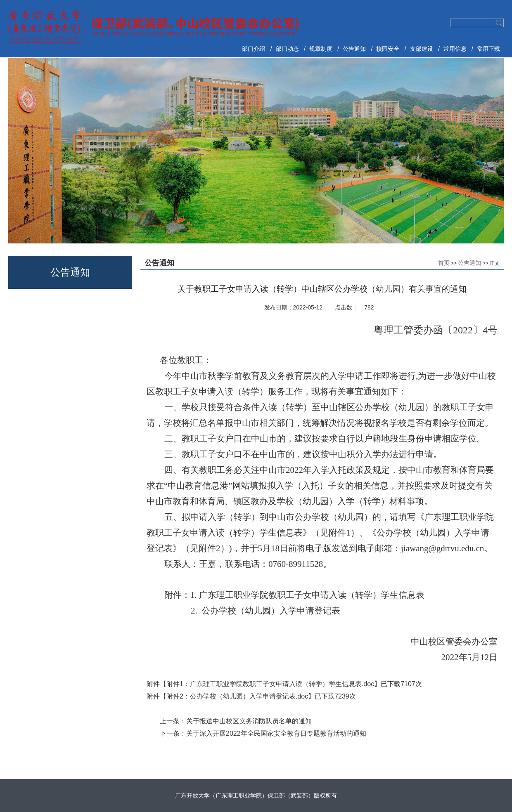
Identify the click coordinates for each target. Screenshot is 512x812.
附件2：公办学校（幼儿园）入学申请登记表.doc (237, 696)
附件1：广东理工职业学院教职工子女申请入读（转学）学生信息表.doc (270, 684)
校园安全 (388, 49)
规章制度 (321, 49)
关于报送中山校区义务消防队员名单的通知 (249, 721)
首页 (444, 263)
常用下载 (488, 49)
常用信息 (455, 49)
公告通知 (354, 49)
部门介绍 (254, 49)
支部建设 (422, 49)
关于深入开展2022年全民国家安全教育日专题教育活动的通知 (276, 733)
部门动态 (287, 49)
